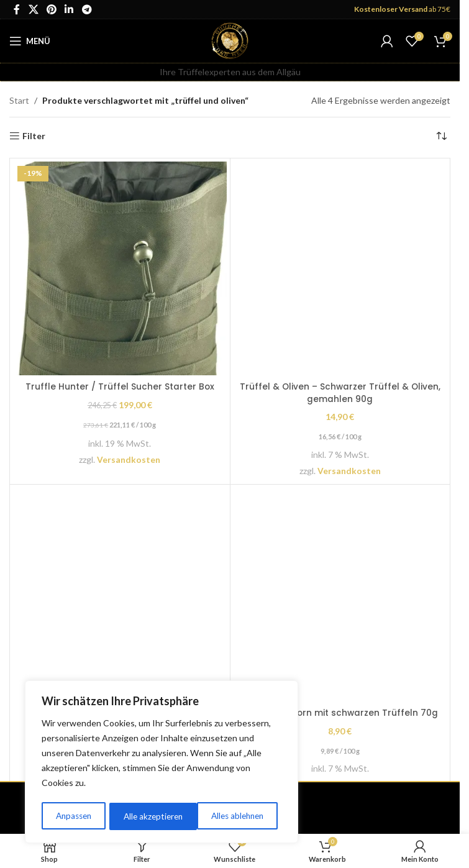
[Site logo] (230, 40)
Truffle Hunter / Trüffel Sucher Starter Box (120, 386)
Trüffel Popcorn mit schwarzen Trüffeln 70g (340, 713)
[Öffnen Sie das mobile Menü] (30, 41)
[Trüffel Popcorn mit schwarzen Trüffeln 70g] (340, 595)
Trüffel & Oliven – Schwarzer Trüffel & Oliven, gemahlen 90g (340, 393)
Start (19, 100)
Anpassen (73, 816)
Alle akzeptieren (238, 816)
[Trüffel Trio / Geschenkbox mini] (120, 595)
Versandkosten (129, 459)
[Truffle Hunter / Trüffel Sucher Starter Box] (120, 268)
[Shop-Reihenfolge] (441, 136)
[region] (162, 763)
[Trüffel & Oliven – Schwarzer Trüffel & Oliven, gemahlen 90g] (340, 268)
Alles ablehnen (150, 816)
